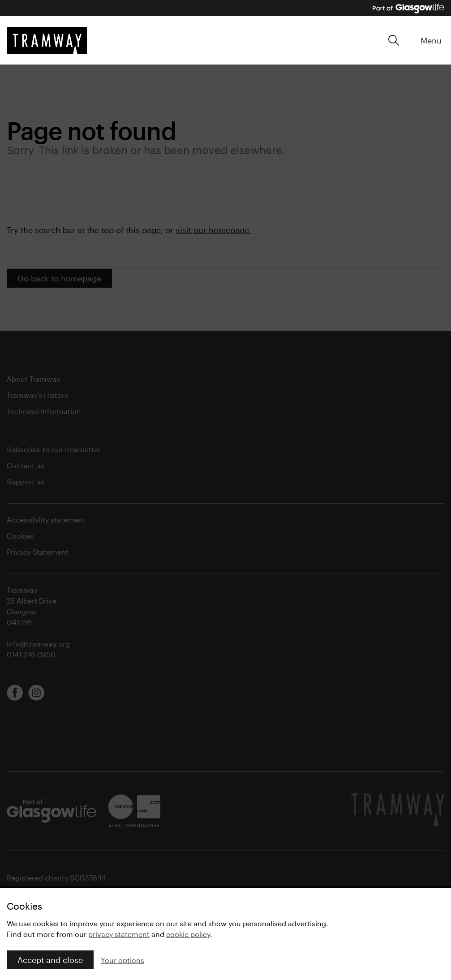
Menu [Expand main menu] (431, 40)
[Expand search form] (394, 40)
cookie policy (188, 934)
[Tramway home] (47, 40)
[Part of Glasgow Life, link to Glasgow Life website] (408, 9)
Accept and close (50, 960)
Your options (122, 960)
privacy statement (119, 934)
